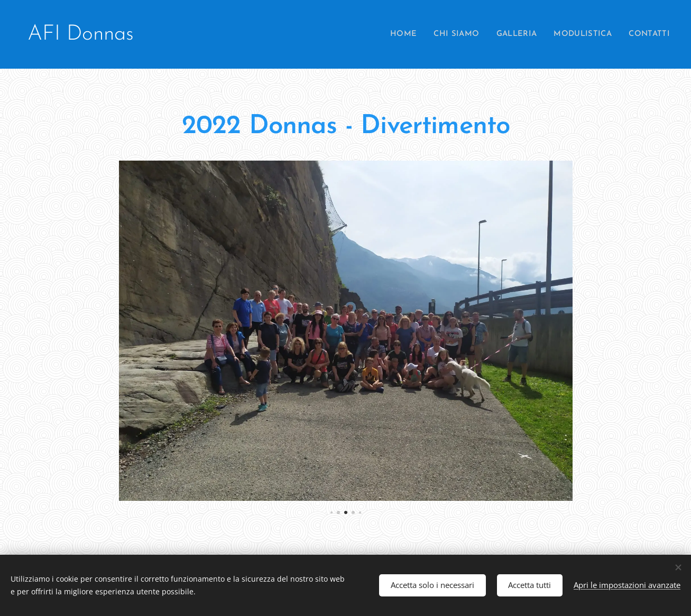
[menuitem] (394, 34)
